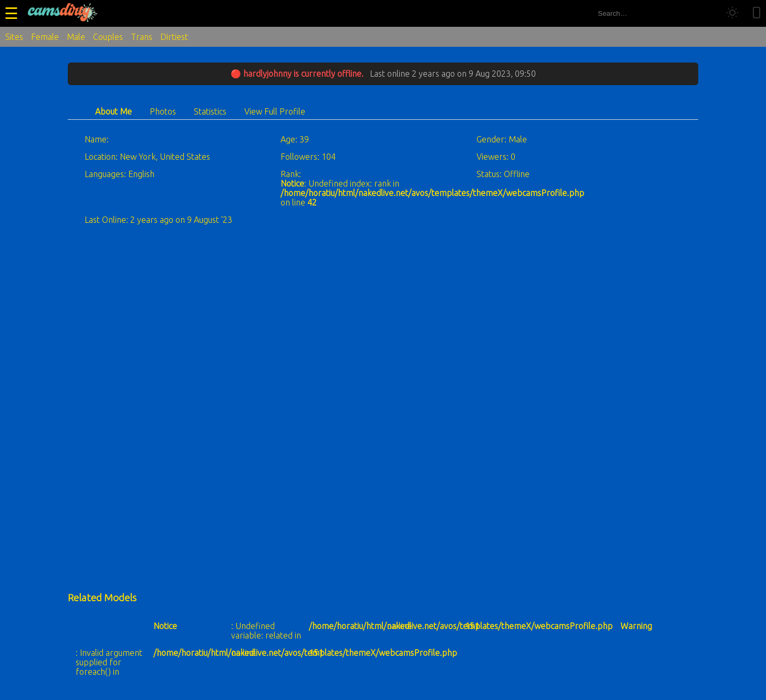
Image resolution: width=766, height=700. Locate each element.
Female (45, 37)
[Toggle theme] (732, 13)
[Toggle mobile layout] (757, 13)
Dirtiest (174, 37)
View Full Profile (275, 111)
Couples (108, 37)
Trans (142, 37)
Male (76, 37)
